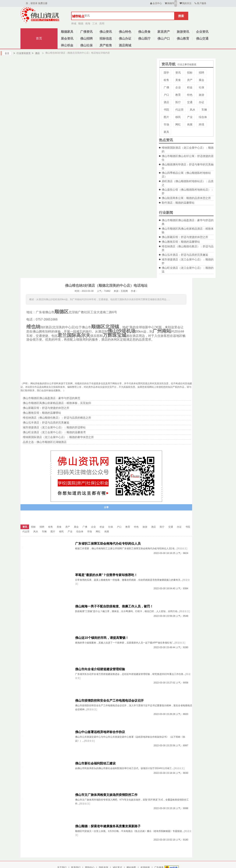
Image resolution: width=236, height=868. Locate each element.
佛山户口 (164, 39)
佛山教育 (183, 39)
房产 (190, 80)
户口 (166, 95)
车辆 (204, 110)
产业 (190, 117)
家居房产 (164, 32)
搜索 (181, 16)
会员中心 (156, 3)
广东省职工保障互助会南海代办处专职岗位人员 (108, 544)
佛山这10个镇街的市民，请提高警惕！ (102, 638)
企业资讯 (202, 32)
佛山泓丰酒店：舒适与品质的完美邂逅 (185, 255)
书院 (166, 110)
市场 (166, 124)
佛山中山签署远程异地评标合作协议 (100, 732)
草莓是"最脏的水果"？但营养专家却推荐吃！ (106, 575)
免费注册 (43, 3)
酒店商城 (125, 45)
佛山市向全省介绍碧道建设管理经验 (100, 669)
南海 (88, 24)
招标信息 (106, 39)
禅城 (74, 24)
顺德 (81, 24)
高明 (102, 24)
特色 (190, 95)
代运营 (179, 110)
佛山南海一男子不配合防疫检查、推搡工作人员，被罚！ (114, 606)
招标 (190, 73)
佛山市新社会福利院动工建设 (95, 763)
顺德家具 (67, 32)
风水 (193, 110)
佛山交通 (202, 39)
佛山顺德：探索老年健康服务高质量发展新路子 (108, 826)
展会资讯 (67, 39)
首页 (39, 38)
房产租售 (106, 45)
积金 (190, 87)
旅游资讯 (183, 32)
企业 (178, 87)
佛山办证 (125, 39)
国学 (166, 73)
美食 (178, 80)
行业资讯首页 (22, 53)
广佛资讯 (86, 32)
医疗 (178, 102)
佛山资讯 (106, 32)
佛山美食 (144, 32)
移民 (178, 117)
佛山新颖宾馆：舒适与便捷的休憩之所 (185, 237)
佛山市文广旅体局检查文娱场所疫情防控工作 (106, 795)
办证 (201, 102)
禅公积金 (67, 45)
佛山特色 (125, 32)
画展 (190, 124)
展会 (201, 80)
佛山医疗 (144, 39)
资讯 (178, 73)
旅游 (201, 95)
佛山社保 (86, 45)
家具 (166, 132)
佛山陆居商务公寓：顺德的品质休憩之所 (186, 198)
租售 (166, 80)
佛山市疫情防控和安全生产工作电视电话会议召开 (109, 701)
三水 (95, 24)
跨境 (201, 124)
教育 (178, 95)
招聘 (201, 73)
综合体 (203, 117)
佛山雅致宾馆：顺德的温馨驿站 (181, 242)
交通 (190, 102)
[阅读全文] (182, 548)
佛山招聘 (86, 39)
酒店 (36, 53)
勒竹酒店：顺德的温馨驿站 (178, 203)
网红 (178, 124)
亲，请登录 (32, 3)
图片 (166, 117)
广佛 (166, 87)
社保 (201, 87)
